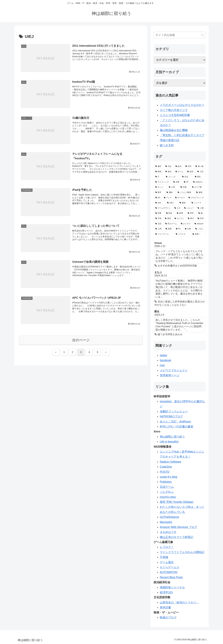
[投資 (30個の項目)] (170, 213)
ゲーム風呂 (167, 562)
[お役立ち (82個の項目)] (199, 182)
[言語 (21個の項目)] (159, 224)
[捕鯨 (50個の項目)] (170, 192)
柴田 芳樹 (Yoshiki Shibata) (177, 502)
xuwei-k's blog (168, 477)
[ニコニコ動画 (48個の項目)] (185, 192)
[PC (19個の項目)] (179, 229)
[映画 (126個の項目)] (159, 172)
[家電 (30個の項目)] (181, 213)
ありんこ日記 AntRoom (175, 422)
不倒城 (164, 557)
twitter (164, 355)
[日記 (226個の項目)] (169, 166)
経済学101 (166, 592)
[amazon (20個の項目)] (199, 224)
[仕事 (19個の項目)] (188, 229)
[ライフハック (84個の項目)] (163, 182)
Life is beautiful (169, 442)
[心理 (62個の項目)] (173, 187)
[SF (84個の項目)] (187, 182)
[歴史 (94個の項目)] (199, 177)
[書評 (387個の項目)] (159, 166)
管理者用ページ (170, 375)
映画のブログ (168, 617)
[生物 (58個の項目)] (185, 187)
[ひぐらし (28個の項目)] (179, 219)
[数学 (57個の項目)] (159, 192)
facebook (165, 360)
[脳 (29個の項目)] (201, 213)
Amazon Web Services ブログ (178, 527)
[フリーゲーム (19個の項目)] (164, 234)
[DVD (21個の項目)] (201, 219)
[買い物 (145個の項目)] (200, 166)
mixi (162, 365)
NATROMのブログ (171, 416)
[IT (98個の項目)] (159, 177)
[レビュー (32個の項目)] (189, 208)
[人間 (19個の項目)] (159, 229)
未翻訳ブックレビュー (174, 411)
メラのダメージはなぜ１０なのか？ (182, 105)
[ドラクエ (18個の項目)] (182, 234)
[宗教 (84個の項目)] (177, 182)
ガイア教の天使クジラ (174, 110)
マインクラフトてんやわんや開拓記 (182, 552)
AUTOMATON (169, 572)
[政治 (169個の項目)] (179, 166)
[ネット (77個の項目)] (160, 187)
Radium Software (171, 462)
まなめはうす (168, 532)
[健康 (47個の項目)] (200, 192)
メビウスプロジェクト (174, 370)
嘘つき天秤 (167, 145)
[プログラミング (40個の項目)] (196, 198)
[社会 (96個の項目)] (187, 177)
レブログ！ (167, 547)
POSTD (165, 472)
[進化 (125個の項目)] (169, 172)
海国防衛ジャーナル (172, 587)
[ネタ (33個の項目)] (178, 208)
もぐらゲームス (170, 567)
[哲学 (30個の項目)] (191, 213)
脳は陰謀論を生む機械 (174, 130)
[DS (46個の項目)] (158, 198)
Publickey (166, 482)
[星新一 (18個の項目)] (198, 234)
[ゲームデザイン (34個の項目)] (163, 208)
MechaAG (166, 522)
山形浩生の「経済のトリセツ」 (179, 602)
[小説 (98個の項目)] (201, 172)
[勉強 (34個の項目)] (184, 203)
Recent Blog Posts (171, 577)
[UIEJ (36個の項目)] (172, 203)
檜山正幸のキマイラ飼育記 (177, 537)
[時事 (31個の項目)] (159, 213)
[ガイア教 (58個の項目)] (198, 187)
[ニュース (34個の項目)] (198, 203)
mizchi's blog (168, 497)
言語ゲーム (167, 487)
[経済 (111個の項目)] (191, 172)
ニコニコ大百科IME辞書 (175, 115)
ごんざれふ (167, 492)
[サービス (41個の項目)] (180, 198)
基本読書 (165, 607)
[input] (180, 35)
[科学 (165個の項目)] (189, 166)
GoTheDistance (169, 517)
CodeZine (166, 467)
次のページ (81, 340)
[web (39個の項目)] (160, 203)
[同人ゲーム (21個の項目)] (171, 224)
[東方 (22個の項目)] (191, 219)
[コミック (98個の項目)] (172, 177)
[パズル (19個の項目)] (200, 229)
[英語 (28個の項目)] (168, 219)
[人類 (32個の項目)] (201, 208)
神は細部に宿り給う (172, 437)
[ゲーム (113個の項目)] (180, 172)
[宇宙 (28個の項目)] (158, 219)
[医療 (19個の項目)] (169, 229)
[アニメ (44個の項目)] (168, 198)
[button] (202, 35)
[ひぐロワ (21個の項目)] (186, 224)
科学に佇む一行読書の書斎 (177, 427)
